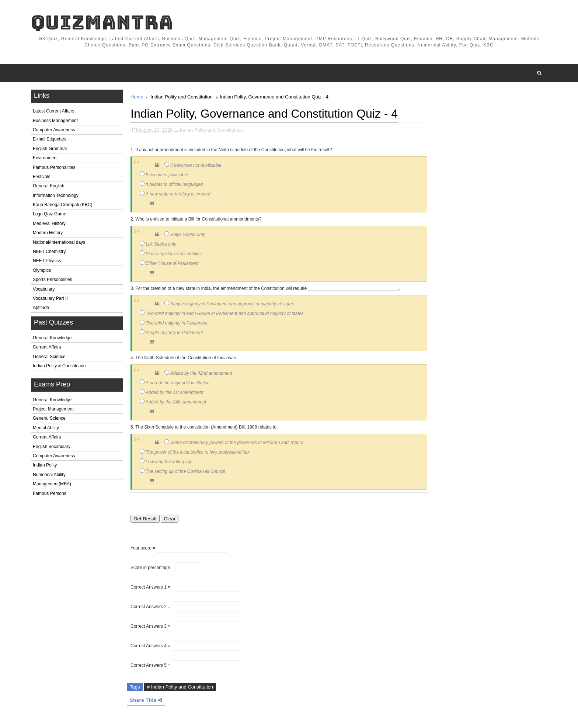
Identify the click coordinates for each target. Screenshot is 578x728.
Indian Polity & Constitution (59, 366)
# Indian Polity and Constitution (180, 687)
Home (137, 97)
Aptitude (41, 308)
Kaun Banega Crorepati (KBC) (62, 205)
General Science (49, 357)
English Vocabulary (52, 447)
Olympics (42, 270)
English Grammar (50, 149)
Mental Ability (46, 428)
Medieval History (49, 223)
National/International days (59, 242)
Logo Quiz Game (50, 214)
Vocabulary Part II (50, 298)
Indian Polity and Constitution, (212, 130)
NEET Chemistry (49, 252)
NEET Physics (47, 261)
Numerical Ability (49, 475)
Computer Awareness (54, 130)
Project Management (53, 409)
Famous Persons (50, 493)
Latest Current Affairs (54, 111)
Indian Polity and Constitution (181, 97)
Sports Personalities (53, 280)
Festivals (41, 177)
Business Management (55, 121)
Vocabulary (44, 289)
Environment (45, 158)
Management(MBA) (52, 484)
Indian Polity (45, 465)
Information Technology (56, 195)
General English (48, 186)
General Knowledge (52, 338)
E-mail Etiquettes (50, 139)
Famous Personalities (54, 167)
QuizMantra (102, 22)
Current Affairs (47, 347)
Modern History (48, 233)
